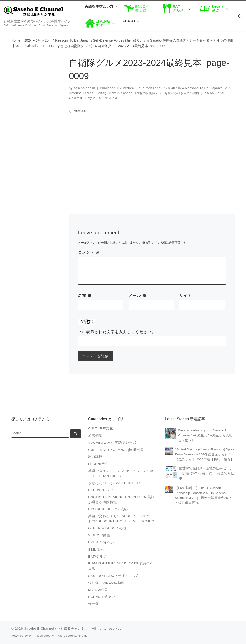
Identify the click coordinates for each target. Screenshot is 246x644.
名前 (85, 296)
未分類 (94, 604)
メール (138, 296)
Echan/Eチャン (102, 597)
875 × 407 (169, 88)
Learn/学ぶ (98, 464)
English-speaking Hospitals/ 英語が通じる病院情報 (121, 500)
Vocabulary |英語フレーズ (112, 443)
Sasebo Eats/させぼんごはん (114, 576)
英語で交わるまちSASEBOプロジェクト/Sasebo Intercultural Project (122, 519)
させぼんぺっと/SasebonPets (115, 483)
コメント (89, 252)
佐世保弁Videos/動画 (106, 583)
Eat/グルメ (98, 557)
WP (31, 636)
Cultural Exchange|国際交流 (116, 450)
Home (16, 40)
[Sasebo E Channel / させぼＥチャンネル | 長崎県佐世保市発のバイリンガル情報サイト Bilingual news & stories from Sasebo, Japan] (34, 11)
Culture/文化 (101, 429)
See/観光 (96, 549)
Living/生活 (98, 590)
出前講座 (95, 457)
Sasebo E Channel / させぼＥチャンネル (56, 629)
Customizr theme (76, 636)
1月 (38, 40)
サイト (186, 296)
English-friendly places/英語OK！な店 (122, 566)
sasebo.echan (85, 88)
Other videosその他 (107, 528)
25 (47, 40)
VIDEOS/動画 (99, 536)
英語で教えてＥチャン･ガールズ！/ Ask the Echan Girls (121, 473)
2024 (28, 40)
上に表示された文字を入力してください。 (117, 332)
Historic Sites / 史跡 (108, 509)
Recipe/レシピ (101, 490)
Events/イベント (103, 543)
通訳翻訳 (95, 436)
